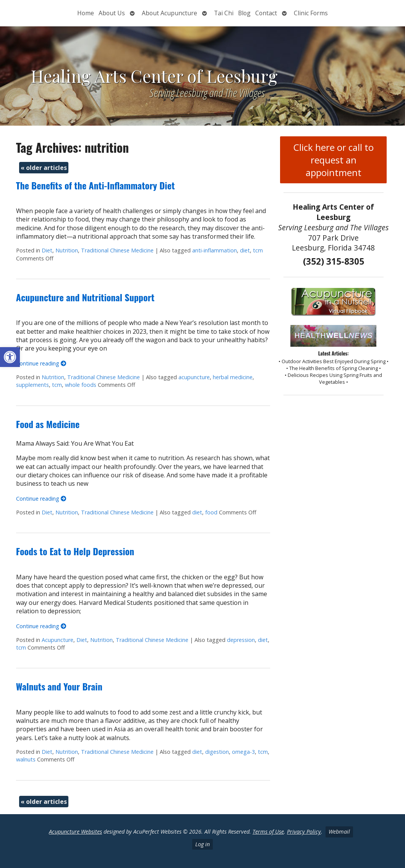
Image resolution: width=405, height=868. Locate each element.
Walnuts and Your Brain (59, 686)
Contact (266, 13)
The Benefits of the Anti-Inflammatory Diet (96, 185)
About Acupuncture (169, 13)
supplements (32, 385)
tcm (258, 250)
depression (241, 640)
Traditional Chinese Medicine (117, 250)
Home (86, 13)
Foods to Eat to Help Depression (75, 551)
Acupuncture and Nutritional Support (85, 297)
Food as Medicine (48, 424)
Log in (202, 844)
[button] (10, 357)
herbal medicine (233, 377)
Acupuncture (58, 640)
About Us (112, 13)
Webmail (339, 832)
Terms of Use (268, 832)
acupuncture (194, 377)
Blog (244, 13)
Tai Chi (224, 13)
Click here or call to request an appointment (334, 160)
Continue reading (41, 363)
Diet (47, 250)
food (211, 512)
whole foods (81, 385)
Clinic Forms (311, 13)
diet (245, 250)
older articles (44, 168)
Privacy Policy (304, 832)
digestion (217, 752)
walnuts (26, 759)
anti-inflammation (215, 250)
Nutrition (67, 250)
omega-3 (243, 752)
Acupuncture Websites (75, 832)
